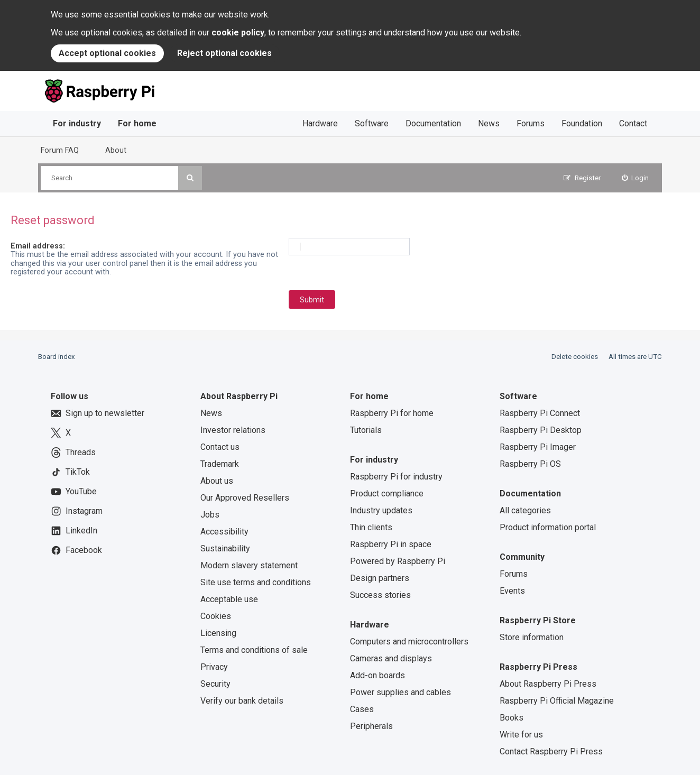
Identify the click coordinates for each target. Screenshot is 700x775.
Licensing (218, 633)
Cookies (216, 616)
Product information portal (548, 527)
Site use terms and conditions (256, 582)
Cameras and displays (391, 658)
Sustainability (225, 548)
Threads (73, 453)
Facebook (76, 550)
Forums (531, 123)
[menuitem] (635, 178)
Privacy (214, 667)
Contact (633, 123)
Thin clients (371, 527)
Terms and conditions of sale (254, 650)
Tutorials (366, 430)
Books (512, 718)
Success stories (380, 595)
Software (372, 123)
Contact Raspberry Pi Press (551, 751)
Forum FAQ (60, 150)
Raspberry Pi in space (391, 544)
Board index (57, 357)
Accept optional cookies (107, 53)
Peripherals (371, 726)
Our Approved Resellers (245, 498)
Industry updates (381, 510)
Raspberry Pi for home (392, 413)
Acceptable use (229, 599)
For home (137, 123)
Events (512, 591)
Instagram (77, 511)
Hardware (320, 123)
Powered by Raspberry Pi (398, 561)
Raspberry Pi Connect (540, 413)
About (116, 150)
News (489, 123)
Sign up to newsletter (98, 413)
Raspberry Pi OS (530, 464)
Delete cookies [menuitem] (575, 357)
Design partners (380, 578)
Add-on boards (377, 675)
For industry (77, 123)
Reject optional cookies (224, 53)
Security (215, 684)
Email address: (38, 246)
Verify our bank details (242, 701)
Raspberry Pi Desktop (541, 430)
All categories (525, 510)
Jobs (210, 515)
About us (217, 481)
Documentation (433, 123)
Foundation (582, 123)
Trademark (220, 464)
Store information (532, 637)
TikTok (70, 472)
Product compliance (387, 493)
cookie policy (238, 33)
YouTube (74, 492)
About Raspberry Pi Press (548, 684)
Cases (362, 709)
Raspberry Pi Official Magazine (557, 701)
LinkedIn (74, 531)
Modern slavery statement (249, 565)
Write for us (521, 735)
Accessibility (224, 532)
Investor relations (233, 430)
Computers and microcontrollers (409, 642)
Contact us (220, 447)
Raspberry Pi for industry (396, 477)
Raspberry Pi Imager (538, 447)
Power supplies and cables (400, 692)
